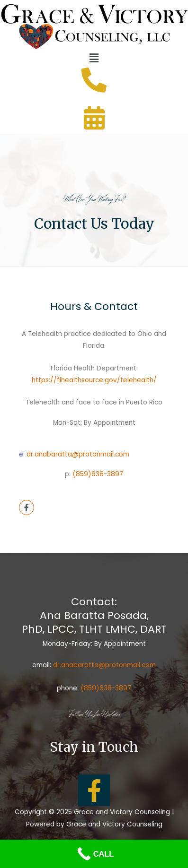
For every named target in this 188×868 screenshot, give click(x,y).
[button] (94, 58)
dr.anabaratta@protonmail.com (78, 454)
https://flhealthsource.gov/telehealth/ (94, 380)
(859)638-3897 (98, 474)
